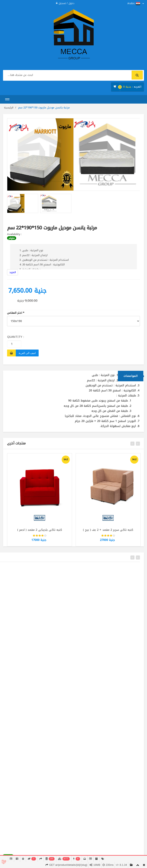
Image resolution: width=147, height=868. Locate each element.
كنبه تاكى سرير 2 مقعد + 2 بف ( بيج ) (108, 533)
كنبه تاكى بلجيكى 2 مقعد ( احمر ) (40, 533)
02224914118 (20, 847)
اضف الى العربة (27, 353)
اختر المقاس (16, 313)
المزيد (13, 272)
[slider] (40, 538)
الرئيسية (9, 108)
